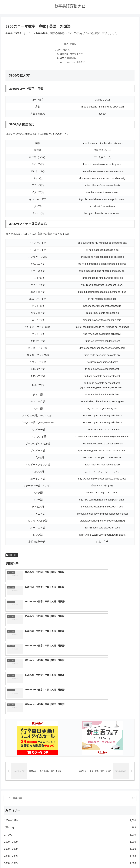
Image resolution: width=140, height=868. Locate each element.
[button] (134, 727)
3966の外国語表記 (68, 59)
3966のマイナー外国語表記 (72, 63)
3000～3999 (12, 556)
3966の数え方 (63, 50)
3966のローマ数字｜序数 (71, 54)
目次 (66, 44)
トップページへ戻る (59, 860)
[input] (70, 727)
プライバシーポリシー (80, 860)
